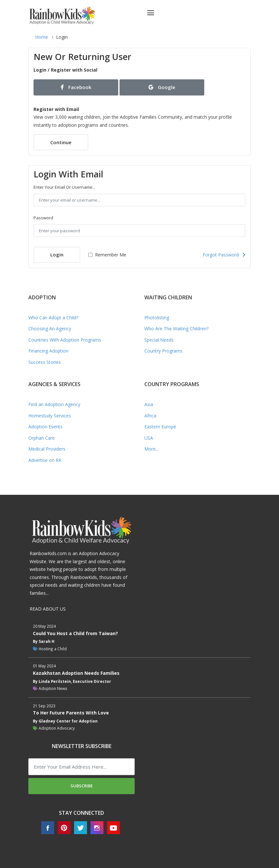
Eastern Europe (160, 427)
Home (42, 37)
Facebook (76, 87)
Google (162, 87)
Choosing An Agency (50, 329)
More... (151, 449)
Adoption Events (45, 427)
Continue (61, 142)
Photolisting (157, 318)
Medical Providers (47, 449)
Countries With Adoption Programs (65, 340)
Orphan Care (42, 438)
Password (43, 218)
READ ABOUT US (48, 609)
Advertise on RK (45, 460)
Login (57, 254)
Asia (149, 404)
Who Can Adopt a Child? (53, 318)
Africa (150, 416)
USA (149, 438)
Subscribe (82, 786)
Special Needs (159, 340)
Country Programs (164, 351)
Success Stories (45, 362)
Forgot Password (224, 255)
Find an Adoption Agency (54, 404)
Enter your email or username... (64, 187)
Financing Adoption (48, 351)
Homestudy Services (50, 416)
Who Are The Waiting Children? (176, 329)
